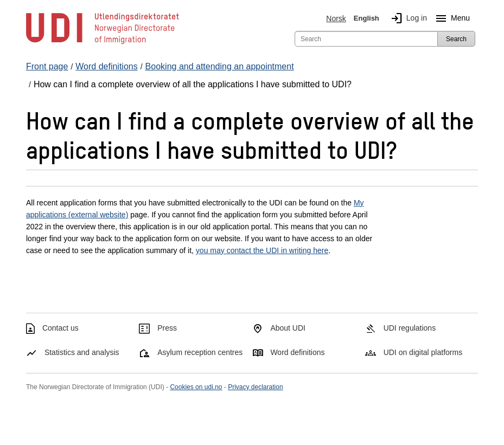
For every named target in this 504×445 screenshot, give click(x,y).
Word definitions (297, 352)
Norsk (336, 18)
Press (167, 328)
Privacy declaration (255, 387)
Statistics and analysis (82, 352)
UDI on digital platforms (423, 352)
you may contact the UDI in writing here (262, 250)
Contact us (60, 328)
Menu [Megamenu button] (451, 18)
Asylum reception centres (200, 352)
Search (456, 39)
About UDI (288, 328)
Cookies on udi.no (196, 387)
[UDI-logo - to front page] (103, 43)
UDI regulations (410, 328)
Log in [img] (407, 18)
